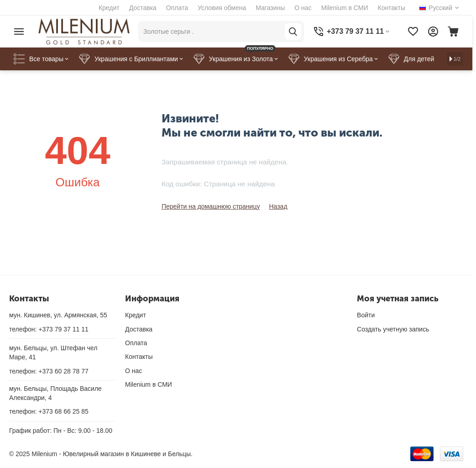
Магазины (270, 8)
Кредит (109, 8)
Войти (366, 315)
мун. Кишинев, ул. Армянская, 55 (58, 315)
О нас (303, 8)
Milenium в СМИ (345, 8)
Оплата (177, 8)
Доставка (143, 8)
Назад (278, 206)
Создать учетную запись (393, 329)
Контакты (392, 8)
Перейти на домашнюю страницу (211, 206)
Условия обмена (222, 8)
